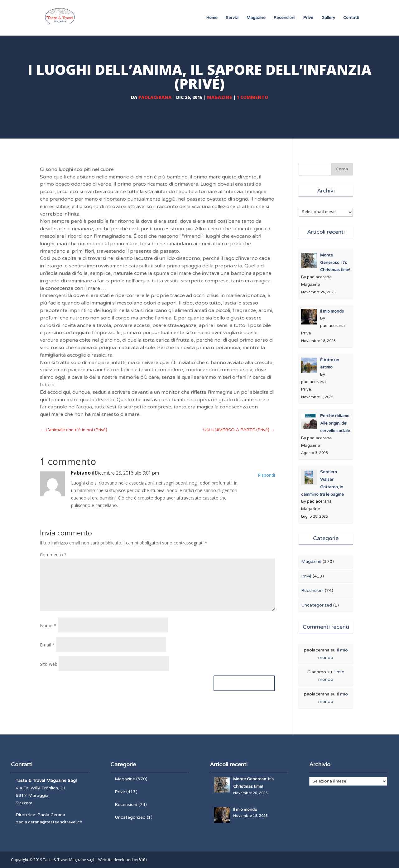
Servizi (232, 18)
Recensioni (284, 18)
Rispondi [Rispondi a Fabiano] (266, 475)
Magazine (256, 18)
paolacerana (155, 97)
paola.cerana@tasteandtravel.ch (49, 822)
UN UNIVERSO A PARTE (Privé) (239, 430)
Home (212, 18)
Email (47, 645)
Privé (308, 18)
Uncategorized (317, 605)
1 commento (252, 97)
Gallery (328, 18)
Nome (48, 625)
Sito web (49, 664)
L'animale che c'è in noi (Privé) (74, 430)
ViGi (143, 860)
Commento (53, 555)
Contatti (351, 18)
